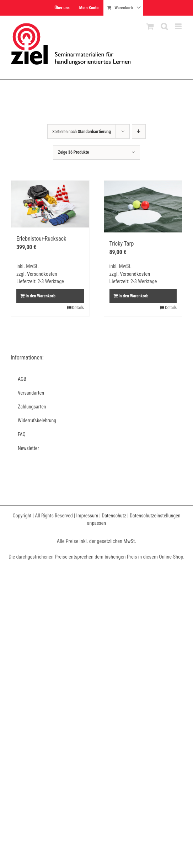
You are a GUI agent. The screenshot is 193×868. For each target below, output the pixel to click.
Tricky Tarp (122, 244)
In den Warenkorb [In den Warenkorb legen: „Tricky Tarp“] (134, 296)
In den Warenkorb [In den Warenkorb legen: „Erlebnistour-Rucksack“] (41, 296)
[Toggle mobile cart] (150, 26)
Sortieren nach (82, 132)
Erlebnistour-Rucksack (41, 239)
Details (78, 308)
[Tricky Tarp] (143, 207)
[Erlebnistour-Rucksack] (50, 204)
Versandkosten (42, 274)
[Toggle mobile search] (164, 26)
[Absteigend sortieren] (139, 131)
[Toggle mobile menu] (179, 26)
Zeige (73, 152)
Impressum (87, 516)
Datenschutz (114, 516)
